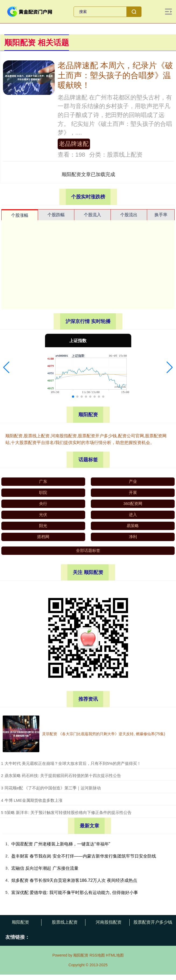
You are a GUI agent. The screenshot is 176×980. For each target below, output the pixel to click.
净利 (133, 537)
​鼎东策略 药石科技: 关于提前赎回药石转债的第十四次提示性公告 (63, 776)
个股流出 (129, 215)
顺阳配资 (20, 922)
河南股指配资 (109, 922)
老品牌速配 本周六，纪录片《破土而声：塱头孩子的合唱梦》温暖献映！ (115, 75)
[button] (6, 367)
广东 (43, 481)
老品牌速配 (74, 144)
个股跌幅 (56, 215)
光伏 (43, 515)
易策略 (133, 526)
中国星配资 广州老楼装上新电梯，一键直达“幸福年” (61, 844)
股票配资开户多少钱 (153, 922)
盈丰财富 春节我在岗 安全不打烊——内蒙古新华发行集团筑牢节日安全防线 (84, 856)
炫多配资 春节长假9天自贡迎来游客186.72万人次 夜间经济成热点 (74, 880)
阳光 (43, 526)
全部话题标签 (88, 550)
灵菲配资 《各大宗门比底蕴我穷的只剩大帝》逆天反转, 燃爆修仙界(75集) (104, 734)
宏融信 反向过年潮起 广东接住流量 (45, 868)
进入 (133, 515)
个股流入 (92, 215)
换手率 (161, 215)
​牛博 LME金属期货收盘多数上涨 (34, 800)
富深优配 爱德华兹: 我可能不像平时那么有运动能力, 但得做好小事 (75, 893)
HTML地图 (115, 955)
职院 (43, 492)
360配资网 (133, 503)
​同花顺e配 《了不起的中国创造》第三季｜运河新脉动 (53, 788)
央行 (43, 503)
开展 (133, 492)
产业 (133, 481)
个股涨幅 (20, 215)
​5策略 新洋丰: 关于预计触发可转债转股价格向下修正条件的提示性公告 (68, 812)
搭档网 (43, 537)
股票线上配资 (65, 922)
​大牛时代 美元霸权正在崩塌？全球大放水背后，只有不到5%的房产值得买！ (73, 763)
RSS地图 (97, 955)
